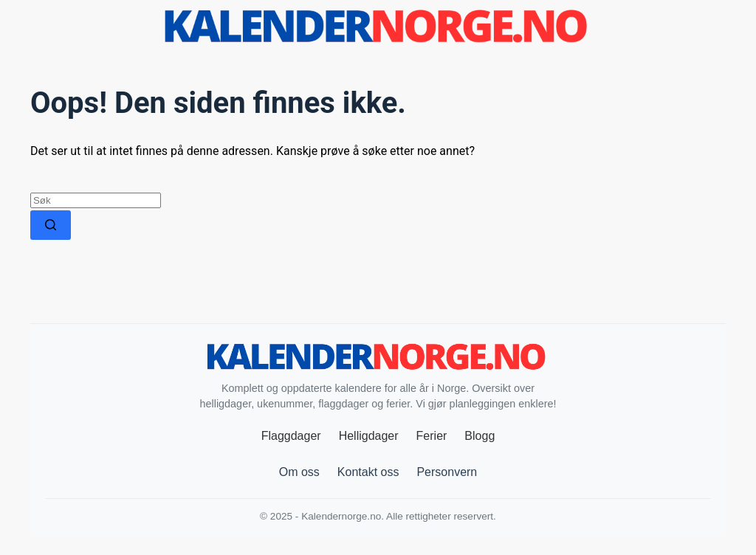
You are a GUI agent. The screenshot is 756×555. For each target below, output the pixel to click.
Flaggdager (291, 436)
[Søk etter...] (96, 200)
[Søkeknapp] (51, 225)
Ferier (432, 436)
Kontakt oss (368, 472)
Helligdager (369, 436)
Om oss (299, 472)
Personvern (447, 472)
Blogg (480, 436)
